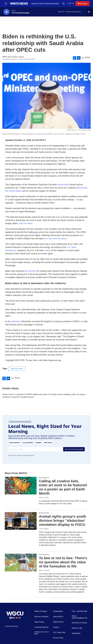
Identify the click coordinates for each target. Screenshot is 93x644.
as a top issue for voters (55, 238)
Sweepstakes (58, 611)
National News (17, 369)
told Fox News (26, 223)
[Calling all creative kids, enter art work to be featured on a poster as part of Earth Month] (21, 486)
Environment (44, 478)
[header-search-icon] (63, 4)
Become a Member (41, 617)
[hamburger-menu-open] (6, 4)
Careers (56, 627)
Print (88, 57)
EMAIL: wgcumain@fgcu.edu (79, 617)
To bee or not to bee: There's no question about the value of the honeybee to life (63, 562)
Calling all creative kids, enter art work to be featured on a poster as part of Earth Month (63, 487)
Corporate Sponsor (41, 627)
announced (63, 185)
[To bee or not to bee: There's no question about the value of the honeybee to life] (21, 562)
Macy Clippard (44, 570)
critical (48, 250)
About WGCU (58, 617)
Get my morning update (74, 449)
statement (16, 321)
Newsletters (76, 633)
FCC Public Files (59, 633)
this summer (30, 271)
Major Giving (39, 622)
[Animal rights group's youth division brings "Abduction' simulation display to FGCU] (21, 521)
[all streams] (90, 12)
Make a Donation (41, 611)
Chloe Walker (44, 529)
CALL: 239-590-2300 (79, 611)
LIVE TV (71, 3)
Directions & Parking (79, 623)
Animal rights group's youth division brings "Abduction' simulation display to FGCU (62, 521)
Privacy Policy (58, 638)
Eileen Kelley (44, 497)
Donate (83, 4)
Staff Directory (58, 622)
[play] (6, 12)
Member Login (77, 628)
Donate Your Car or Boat (42, 633)
